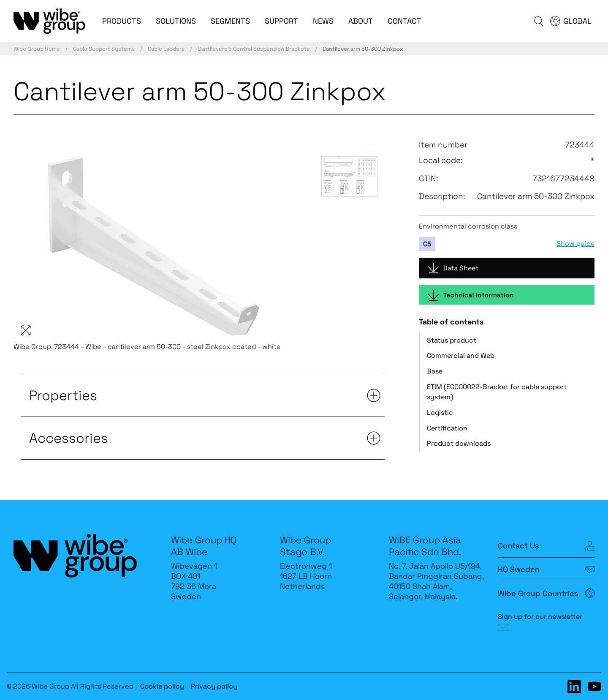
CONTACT (404, 21)
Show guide (575, 244)
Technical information (471, 296)
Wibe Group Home (37, 49)
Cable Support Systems (104, 49)
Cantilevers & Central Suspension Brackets (254, 49)
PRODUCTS (122, 21)
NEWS (323, 21)
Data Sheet (453, 268)
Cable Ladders (166, 49)
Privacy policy (214, 686)
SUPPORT (281, 21)
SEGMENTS (230, 21)
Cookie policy (162, 686)
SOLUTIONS (176, 21)
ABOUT (361, 21)
